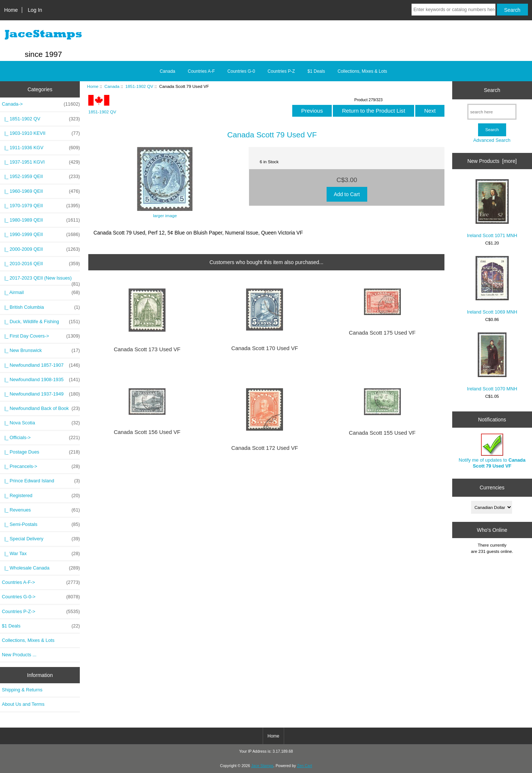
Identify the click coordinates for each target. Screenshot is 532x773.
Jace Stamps (262, 766)
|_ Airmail (41, 293)
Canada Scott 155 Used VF (382, 433)
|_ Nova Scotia (41, 423)
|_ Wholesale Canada (41, 568)
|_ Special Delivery (41, 539)
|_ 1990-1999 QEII (41, 235)
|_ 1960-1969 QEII (41, 191)
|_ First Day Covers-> (41, 336)
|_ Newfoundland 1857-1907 (41, 365)
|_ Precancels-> (41, 466)
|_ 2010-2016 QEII (41, 264)
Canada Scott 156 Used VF (147, 432)
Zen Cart (305, 766)
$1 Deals (316, 71)
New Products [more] (492, 161)
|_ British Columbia (41, 307)
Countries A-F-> (41, 582)
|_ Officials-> (41, 438)
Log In (35, 10)
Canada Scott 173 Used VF (147, 349)
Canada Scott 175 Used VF (382, 333)
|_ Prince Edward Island (41, 481)
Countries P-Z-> (41, 612)
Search (492, 90)
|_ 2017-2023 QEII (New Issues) (41, 280)
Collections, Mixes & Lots (362, 71)
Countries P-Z (281, 71)
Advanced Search (492, 140)
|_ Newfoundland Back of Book (41, 408)
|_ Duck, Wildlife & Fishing (41, 322)
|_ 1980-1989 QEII (41, 220)
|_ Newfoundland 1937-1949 (41, 394)
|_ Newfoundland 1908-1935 (41, 380)
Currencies (492, 488)
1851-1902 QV (139, 86)
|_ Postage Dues (41, 452)
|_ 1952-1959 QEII (41, 177)
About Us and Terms (23, 704)
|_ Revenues (41, 510)
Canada (112, 86)
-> (41, 104)
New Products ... (19, 655)
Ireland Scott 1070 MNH (492, 362)
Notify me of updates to (492, 451)
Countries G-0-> (41, 597)
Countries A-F (201, 71)
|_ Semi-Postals (41, 524)
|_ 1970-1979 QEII (41, 206)
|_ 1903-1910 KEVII (41, 133)
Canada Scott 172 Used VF (265, 448)
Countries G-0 (241, 71)
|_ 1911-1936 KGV (41, 148)
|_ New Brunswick (41, 350)
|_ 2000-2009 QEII (41, 249)
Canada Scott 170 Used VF (265, 348)
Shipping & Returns (22, 690)
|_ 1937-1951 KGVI (41, 162)
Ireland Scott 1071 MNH (492, 209)
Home (11, 10)
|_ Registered (41, 496)
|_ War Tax (41, 554)
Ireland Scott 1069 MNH (492, 285)
